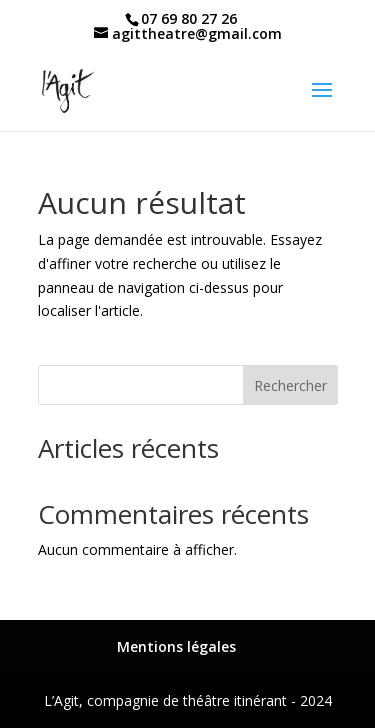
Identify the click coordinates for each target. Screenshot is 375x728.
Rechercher (290, 385)
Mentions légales (176, 646)
